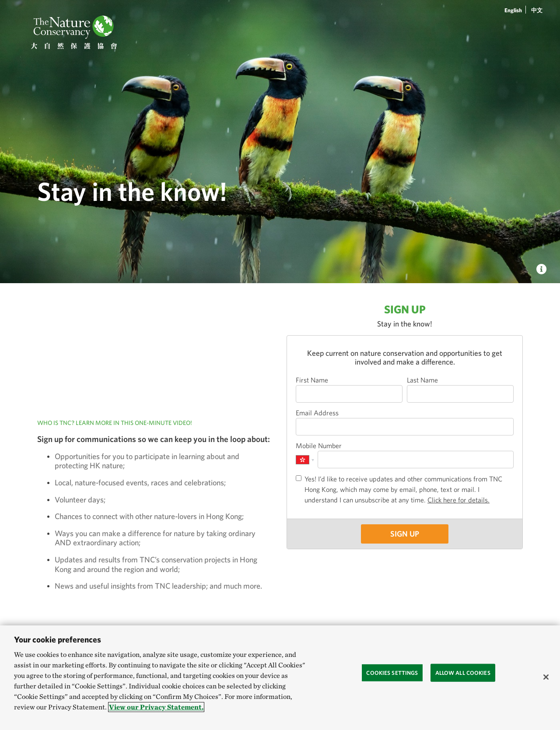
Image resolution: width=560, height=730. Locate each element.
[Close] (546, 677)
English (513, 10)
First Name (312, 380)
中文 (537, 10)
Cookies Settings (392, 672)
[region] (280, 678)
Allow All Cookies (463, 672)
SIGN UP (405, 534)
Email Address (317, 413)
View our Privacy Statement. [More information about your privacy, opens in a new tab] (156, 707)
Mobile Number (319, 446)
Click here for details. (458, 500)
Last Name (422, 380)
